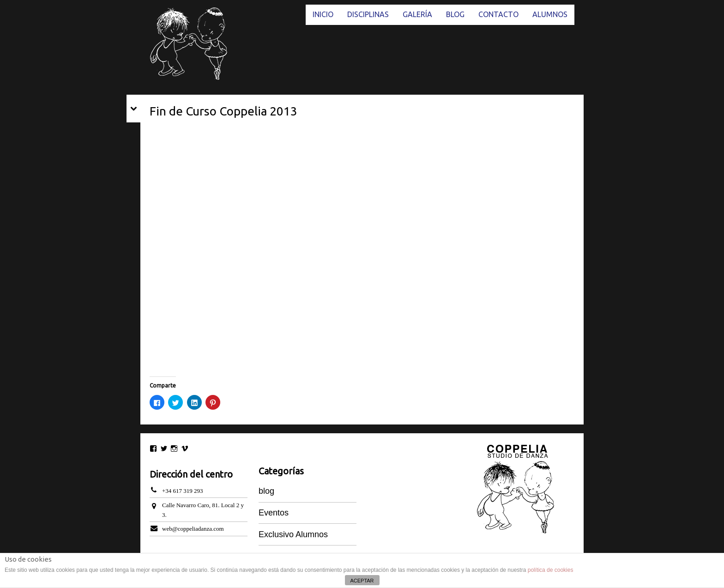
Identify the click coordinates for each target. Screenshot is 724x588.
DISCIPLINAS (368, 14)
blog (266, 491)
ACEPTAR (362, 581)
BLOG (455, 14)
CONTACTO (498, 14)
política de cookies (551, 570)
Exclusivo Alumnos (293, 534)
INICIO (323, 14)
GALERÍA (417, 14)
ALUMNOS (550, 14)
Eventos (274, 513)
